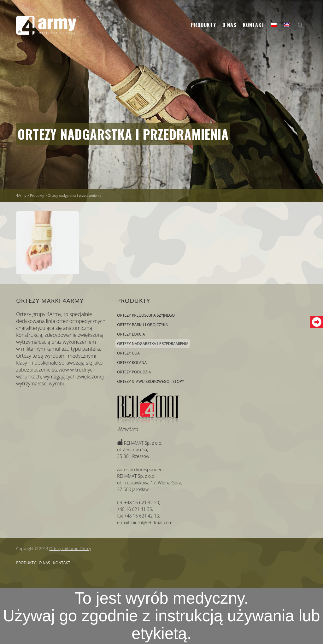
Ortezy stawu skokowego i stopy (150, 381)
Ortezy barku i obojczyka (142, 325)
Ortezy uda (128, 353)
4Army (21, 195)
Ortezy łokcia (131, 334)
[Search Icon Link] (301, 25)
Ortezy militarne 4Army (70, 548)
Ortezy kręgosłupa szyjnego (146, 315)
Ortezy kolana (132, 363)
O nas (229, 25)
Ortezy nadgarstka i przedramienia (123, 134)
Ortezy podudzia (134, 372)
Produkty (203, 25)
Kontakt (254, 25)
